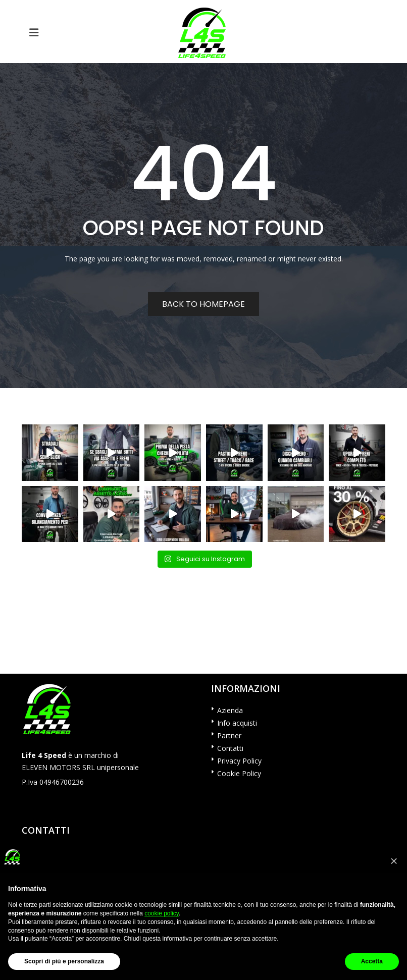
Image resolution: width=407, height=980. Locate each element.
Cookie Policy (239, 773)
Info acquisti (237, 723)
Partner (229, 736)
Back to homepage (204, 304)
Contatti (230, 748)
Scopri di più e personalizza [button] (64, 961)
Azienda (230, 710)
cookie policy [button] (162, 913)
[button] (394, 861)
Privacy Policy (239, 761)
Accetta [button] (372, 961)
